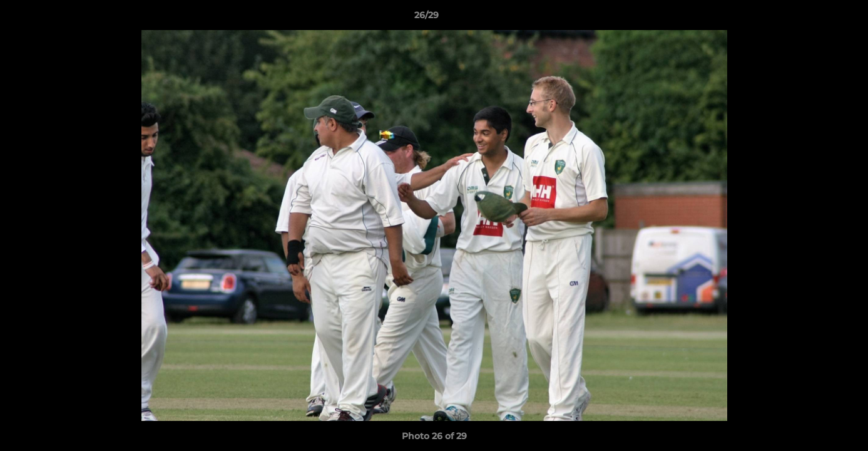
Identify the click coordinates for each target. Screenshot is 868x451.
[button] (815, 18)
